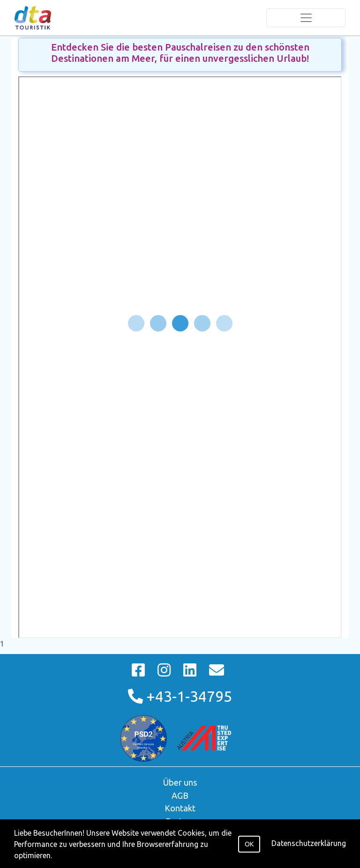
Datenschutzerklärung (309, 843)
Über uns (180, 782)
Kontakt (180, 808)
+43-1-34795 (180, 696)
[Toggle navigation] (306, 18)
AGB (180, 795)
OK (249, 844)
